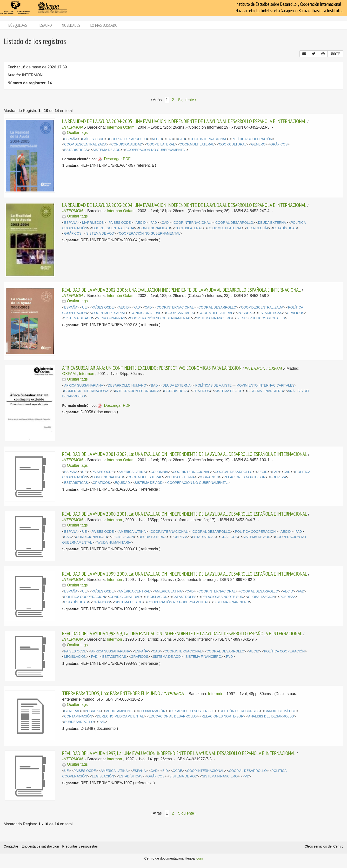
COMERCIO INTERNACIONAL (87, 391)
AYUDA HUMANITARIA (114, 542)
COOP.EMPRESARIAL (109, 313)
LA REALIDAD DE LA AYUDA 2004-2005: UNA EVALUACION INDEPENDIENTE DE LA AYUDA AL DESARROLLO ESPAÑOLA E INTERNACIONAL (184, 121)
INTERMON (72, 127)
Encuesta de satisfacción (40, 846)
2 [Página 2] (173, 100)
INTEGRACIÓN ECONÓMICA (137, 391)
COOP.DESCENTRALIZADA (85, 144)
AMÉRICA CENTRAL (134, 591)
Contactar (11, 846)
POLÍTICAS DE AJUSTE (214, 385)
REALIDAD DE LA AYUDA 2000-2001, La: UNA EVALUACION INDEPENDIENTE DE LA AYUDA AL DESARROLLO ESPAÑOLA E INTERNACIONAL (185, 514)
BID (165, 771)
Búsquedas (18, 25)
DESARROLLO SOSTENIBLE (193, 711)
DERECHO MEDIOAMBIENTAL (120, 716)
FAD (170, 139)
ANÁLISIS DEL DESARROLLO (271, 716)
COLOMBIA (159, 472)
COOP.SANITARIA (180, 313)
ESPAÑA (71, 139)
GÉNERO (258, 144)
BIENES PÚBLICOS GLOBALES (261, 318)
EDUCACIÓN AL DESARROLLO (173, 716)
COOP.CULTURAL (233, 144)
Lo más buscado (104, 25)
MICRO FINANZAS (111, 318)
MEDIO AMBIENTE (120, 711)
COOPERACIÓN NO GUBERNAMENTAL (156, 150)
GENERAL (72, 711)
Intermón (87, 374)
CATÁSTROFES (184, 597)
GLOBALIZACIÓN (261, 597)
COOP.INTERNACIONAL (208, 139)
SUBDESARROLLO (79, 722)
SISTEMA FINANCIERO (214, 318)
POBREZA (246, 313)
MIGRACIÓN (209, 477)
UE (84, 307)
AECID (157, 139)
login (199, 858)
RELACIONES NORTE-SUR (245, 477)
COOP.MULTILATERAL (197, 144)
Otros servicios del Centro (324, 846)
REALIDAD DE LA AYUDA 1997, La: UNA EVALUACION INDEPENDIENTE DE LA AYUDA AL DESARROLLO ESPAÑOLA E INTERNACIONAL (179, 753)
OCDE (178, 771)
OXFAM (275, 368)
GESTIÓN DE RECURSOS (240, 711)
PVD (229, 657)
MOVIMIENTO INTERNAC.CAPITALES (265, 385)
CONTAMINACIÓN (78, 716)
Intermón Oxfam (121, 127)
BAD (154, 385)
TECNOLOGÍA (257, 228)
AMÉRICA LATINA (132, 472)
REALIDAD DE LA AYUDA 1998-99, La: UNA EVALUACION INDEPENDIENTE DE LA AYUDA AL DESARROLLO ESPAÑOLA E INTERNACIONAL (182, 633)
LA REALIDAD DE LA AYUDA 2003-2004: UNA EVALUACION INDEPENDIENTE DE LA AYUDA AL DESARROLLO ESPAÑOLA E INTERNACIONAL (184, 205)
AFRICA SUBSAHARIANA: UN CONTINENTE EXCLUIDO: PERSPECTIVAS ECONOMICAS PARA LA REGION (152, 368)
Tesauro (44, 25)
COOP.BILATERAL (161, 144)
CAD (181, 139)
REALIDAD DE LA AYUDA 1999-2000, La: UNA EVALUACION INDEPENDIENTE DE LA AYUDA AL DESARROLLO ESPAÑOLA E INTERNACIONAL (185, 574)
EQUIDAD (122, 483)
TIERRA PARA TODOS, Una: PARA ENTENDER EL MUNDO (111, 693)
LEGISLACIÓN (123, 537)
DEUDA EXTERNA (272, 223)
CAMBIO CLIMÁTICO (280, 711)
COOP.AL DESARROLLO (128, 139)
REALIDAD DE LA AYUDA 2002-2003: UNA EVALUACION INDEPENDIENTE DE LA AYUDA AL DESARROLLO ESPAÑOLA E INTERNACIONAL (181, 290)
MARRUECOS (93, 223)
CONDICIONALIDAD (127, 144)
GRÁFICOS (279, 144)
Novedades (71, 25)
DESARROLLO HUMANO (127, 385)
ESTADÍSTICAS (76, 150)
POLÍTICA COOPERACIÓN (252, 139)
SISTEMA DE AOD (107, 150)
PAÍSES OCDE (93, 139)
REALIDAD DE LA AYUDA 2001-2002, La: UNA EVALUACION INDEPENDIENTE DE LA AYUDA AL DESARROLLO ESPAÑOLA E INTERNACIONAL (185, 454)
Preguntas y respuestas (80, 846)
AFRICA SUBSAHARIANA (83, 385)
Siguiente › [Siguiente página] (187, 100)
